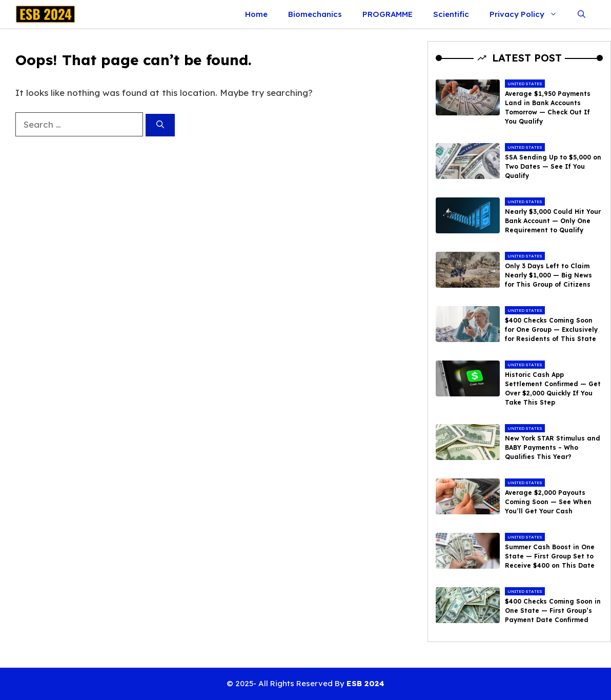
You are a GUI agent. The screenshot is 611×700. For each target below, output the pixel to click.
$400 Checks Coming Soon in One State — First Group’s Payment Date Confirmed (553, 611)
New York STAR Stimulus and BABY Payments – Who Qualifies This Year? (553, 447)
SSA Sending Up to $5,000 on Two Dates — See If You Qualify (553, 166)
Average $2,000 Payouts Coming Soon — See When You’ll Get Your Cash (548, 502)
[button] (582, 14)
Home (256, 14)
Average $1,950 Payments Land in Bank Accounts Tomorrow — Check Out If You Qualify (548, 107)
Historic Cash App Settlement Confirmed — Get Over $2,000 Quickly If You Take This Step (553, 388)
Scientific (451, 14)
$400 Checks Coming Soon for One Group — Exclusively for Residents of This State (551, 329)
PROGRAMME (388, 14)
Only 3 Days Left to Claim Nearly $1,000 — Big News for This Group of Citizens (548, 275)
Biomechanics (315, 14)
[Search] (160, 125)
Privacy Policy (528, 14)
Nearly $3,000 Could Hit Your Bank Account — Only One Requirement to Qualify (553, 221)
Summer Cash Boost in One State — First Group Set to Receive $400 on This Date (550, 556)
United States (525, 84)
